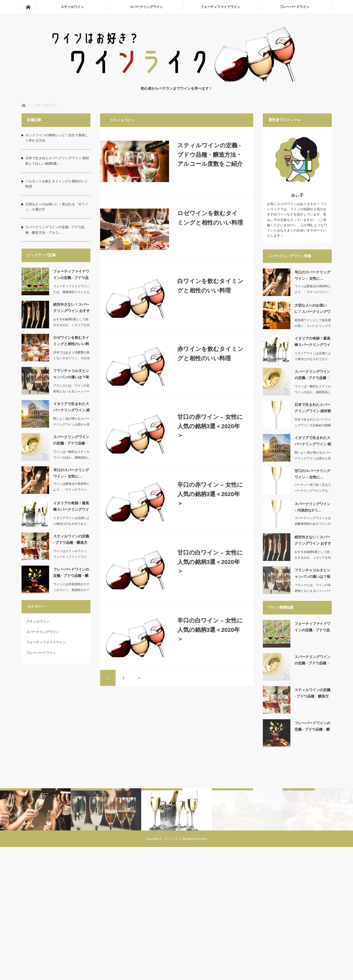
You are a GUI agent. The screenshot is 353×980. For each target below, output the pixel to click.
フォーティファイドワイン (220, 7)
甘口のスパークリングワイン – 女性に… (312, 474)
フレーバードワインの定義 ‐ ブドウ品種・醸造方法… (71, 574)
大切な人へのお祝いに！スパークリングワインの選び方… (312, 310)
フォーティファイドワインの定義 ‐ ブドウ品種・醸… (71, 276)
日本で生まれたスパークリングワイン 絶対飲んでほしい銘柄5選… (57, 161)
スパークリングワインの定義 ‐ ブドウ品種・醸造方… (71, 441)
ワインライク (172, 867)
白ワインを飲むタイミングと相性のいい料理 (210, 286)
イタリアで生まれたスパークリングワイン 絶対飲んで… (72, 408)
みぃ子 (297, 195)
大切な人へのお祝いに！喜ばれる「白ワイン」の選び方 (57, 207)
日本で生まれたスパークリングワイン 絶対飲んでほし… (313, 409)
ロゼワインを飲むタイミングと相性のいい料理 (210, 218)
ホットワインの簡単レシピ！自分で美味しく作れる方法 (57, 138)
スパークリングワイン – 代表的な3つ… (312, 507)
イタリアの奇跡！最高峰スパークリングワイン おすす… (71, 507)
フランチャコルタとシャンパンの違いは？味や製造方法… (71, 375)
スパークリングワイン (146, 7)
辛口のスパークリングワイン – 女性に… (71, 473)
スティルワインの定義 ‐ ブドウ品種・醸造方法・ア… (71, 540)
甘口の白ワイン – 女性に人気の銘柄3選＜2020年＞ (210, 562)
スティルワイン (72, 7)
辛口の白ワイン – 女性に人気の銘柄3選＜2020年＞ (210, 630)
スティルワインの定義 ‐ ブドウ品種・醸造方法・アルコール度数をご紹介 (210, 155)
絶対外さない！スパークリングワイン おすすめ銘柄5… (72, 309)
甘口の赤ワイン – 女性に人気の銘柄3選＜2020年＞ (210, 426)
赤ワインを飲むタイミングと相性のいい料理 (210, 354)
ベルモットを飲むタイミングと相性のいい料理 (57, 184)
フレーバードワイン (295, 7)
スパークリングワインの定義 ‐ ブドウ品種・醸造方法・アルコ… (55, 230)
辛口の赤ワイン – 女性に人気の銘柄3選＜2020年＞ (210, 494)
